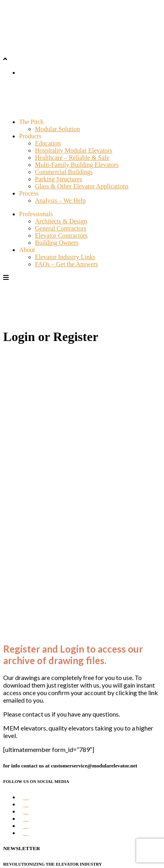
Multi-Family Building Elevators (77, 165)
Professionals (36, 214)
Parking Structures (59, 179)
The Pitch (31, 122)
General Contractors (61, 228)
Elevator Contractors (61, 235)
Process (29, 193)
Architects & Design (61, 221)
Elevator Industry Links (65, 257)
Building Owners (57, 243)
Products (30, 136)
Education (48, 143)
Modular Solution (57, 129)
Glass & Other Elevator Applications (82, 186)
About (27, 250)
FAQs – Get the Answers (67, 264)
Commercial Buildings (64, 172)
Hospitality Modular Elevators (74, 150)
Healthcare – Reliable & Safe (72, 158)
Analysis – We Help (60, 201)
